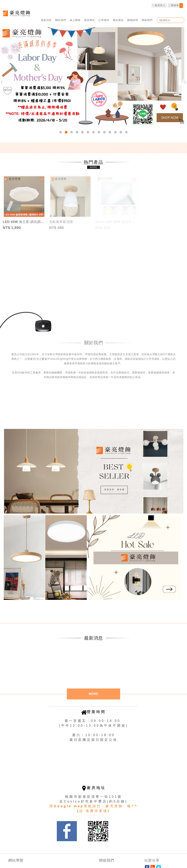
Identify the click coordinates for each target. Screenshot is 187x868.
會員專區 (89, 20)
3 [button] (72, 132)
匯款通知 (118, 20)
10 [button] (110, 132)
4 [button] (77, 132)
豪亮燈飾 (16, 13)
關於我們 (61, 20)
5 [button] (83, 132)
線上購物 (75, 20)
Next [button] (184, 82)
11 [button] (115, 132)
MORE (93, 167)
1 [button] (61, 132)
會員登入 (159, 5)
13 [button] (126, 132)
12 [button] (121, 132)
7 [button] (93, 132)
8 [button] (99, 132)
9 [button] (104, 132)
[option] (93, 77)
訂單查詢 (104, 20)
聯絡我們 (147, 20)
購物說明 (133, 20)
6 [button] (88, 132)
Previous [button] (3, 82)
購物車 (176, 6)
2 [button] (66, 132)
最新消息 (46, 20)
